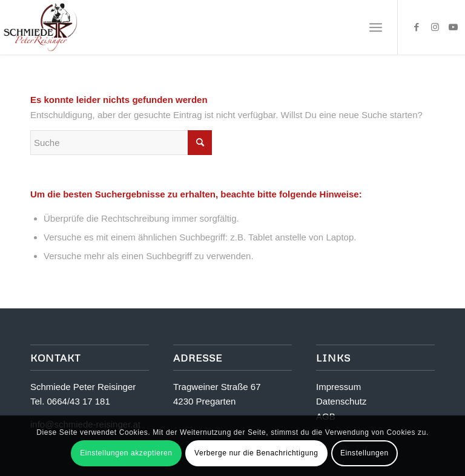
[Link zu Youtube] (453, 27)
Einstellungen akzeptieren (126, 453)
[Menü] (376, 27)
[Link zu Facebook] (417, 27)
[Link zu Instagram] (435, 27)
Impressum (338, 387)
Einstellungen (364, 453)
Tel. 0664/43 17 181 (70, 401)
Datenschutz (341, 401)
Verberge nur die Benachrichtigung (256, 453)
